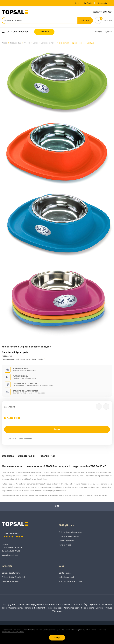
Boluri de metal (47, 43)
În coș (57, 430)
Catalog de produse (15, 32)
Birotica (99, 609)
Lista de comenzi (66, 578)
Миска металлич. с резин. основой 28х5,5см (76, 43)
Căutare (85, 21)
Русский (109, 32)
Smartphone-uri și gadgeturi (31, 605)
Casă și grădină (10, 605)
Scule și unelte (88, 609)
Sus (57, 506)
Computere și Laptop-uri (71, 605)
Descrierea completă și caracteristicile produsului (24, 360)
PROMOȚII (44, 32)
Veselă (27, 43)
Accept (57, 638)
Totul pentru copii (54, 609)
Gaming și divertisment (35, 609)
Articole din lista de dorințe (70, 582)
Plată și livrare (65, 546)
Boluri (35, 43)
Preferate (87, 3)
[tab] (8, 457)
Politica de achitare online (70, 533)
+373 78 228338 (102, 12)
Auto (59, 612)
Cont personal (65, 574)
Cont (75, 3)
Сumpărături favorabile (69, 537)
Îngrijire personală (92, 605)
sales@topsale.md (10, 555)
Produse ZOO (16, 43)
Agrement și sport (72, 609)
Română (99, 32)
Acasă (5, 43)
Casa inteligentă (16, 609)
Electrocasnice (52, 605)
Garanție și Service (10, 582)
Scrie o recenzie (26, 439)
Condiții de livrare (66, 542)
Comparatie (102, 3)
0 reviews (12, 439)
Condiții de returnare (11, 574)
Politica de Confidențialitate (14, 578)
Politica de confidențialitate (13, 632)
